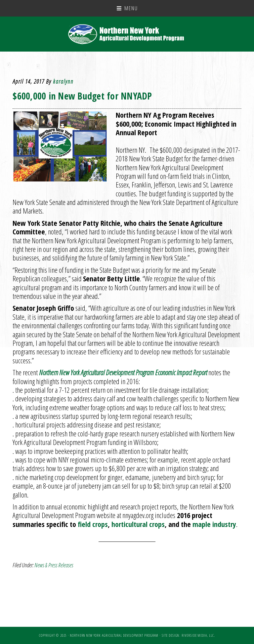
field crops (93, 524)
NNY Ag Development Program (127, 34)
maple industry (214, 524)
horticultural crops (138, 524)
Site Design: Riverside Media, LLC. (188, 635)
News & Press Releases (54, 565)
